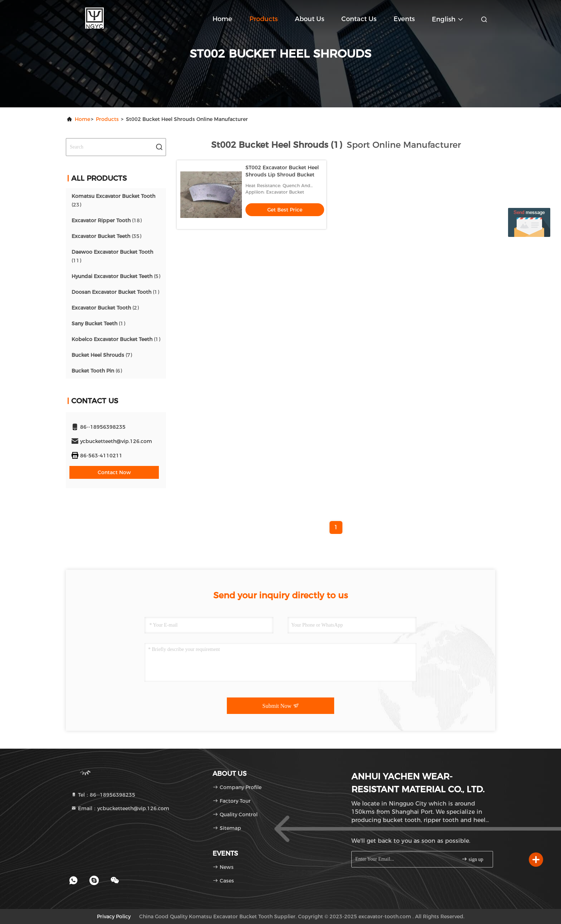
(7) (102, 355)
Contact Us (359, 19)
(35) (106, 236)
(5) (116, 276)
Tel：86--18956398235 (103, 795)
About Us (309, 19)
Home (222, 19)
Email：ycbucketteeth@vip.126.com (120, 808)
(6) (97, 371)
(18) (107, 220)
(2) (105, 308)
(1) (115, 292)
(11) (112, 256)
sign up (472, 859)
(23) (113, 200)
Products (264, 19)
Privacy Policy (114, 916)
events (404, 19)
